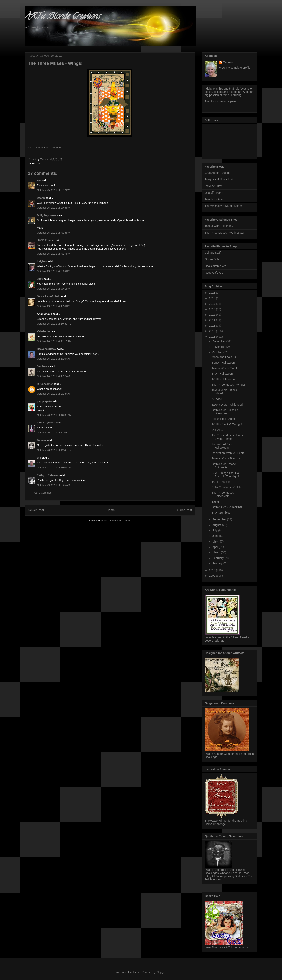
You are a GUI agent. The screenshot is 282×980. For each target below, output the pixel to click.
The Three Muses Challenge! (45, 148)
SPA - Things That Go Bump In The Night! (225, 475)
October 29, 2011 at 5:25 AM (53, 485)
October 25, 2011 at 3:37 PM (54, 190)
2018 (213, 298)
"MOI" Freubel (46, 240)
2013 (213, 326)
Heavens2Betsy (47, 349)
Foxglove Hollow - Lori (219, 179)
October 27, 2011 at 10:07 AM (54, 468)
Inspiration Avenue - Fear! (228, 453)
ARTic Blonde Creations (62, 17)
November (219, 347)
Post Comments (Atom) (118, 520)
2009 (213, 576)
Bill (39, 458)
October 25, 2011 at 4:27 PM (54, 254)
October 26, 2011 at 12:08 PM (54, 433)
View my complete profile (235, 68)
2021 (213, 293)
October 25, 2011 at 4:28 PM (54, 271)
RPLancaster (45, 384)
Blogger (161, 972)
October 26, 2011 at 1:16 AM (53, 359)
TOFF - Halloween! (224, 379)
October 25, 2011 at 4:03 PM (54, 233)
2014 (213, 320)
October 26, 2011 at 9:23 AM (53, 394)
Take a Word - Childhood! (228, 405)
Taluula (42, 440)
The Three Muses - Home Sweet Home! (228, 437)
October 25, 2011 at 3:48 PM (54, 208)
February (218, 558)
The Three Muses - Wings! (228, 385)
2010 (213, 570)
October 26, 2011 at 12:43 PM (54, 450)
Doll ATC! (217, 430)
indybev (42, 261)
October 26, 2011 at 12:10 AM (54, 341)
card (39, 163)
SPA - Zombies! (221, 513)
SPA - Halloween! (223, 374)
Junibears (43, 366)
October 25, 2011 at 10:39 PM (54, 324)
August (217, 525)
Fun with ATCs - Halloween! (222, 446)
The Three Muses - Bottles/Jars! (224, 494)
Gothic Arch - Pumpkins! (227, 507)
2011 (213, 337)
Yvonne (228, 62)
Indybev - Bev (213, 186)
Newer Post (36, 510)
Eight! (215, 502)
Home (111, 510)
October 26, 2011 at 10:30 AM (54, 415)
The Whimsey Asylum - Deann (224, 206)
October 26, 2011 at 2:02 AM (53, 376)
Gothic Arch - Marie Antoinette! (224, 466)
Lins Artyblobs (46, 423)
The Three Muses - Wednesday (225, 233)
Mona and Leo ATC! (224, 357)
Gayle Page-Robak (48, 296)
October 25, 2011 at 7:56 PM (54, 306)
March (217, 552)
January (218, 563)
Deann (41, 198)
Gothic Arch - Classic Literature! (225, 412)
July (215, 530)
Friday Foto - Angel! (224, 419)
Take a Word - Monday (219, 226)
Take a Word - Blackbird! (227, 458)
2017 (213, 304)
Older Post (185, 510)
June (216, 536)
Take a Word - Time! (224, 368)
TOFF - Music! (221, 482)
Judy (40, 279)
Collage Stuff (213, 253)
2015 (213, 315)
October (218, 352)
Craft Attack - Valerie (218, 173)
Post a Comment (43, 493)
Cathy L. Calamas (48, 475)
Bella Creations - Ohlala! (227, 487)
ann (39, 180)
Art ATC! (217, 399)
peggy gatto (44, 401)
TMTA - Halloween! (224, 363)
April (216, 547)
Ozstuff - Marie (214, 193)
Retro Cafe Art (214, 273)
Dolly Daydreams (48, 215)
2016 (213, 309)
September (220, 519)
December (219, 341)
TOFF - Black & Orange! (227, 424)
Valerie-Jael (44, 331)
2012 (213, 331)
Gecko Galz (212, 259)
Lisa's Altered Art (215, 266)
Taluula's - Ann (214, 199)
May (215, 541)
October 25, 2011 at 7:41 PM (54, 289)
